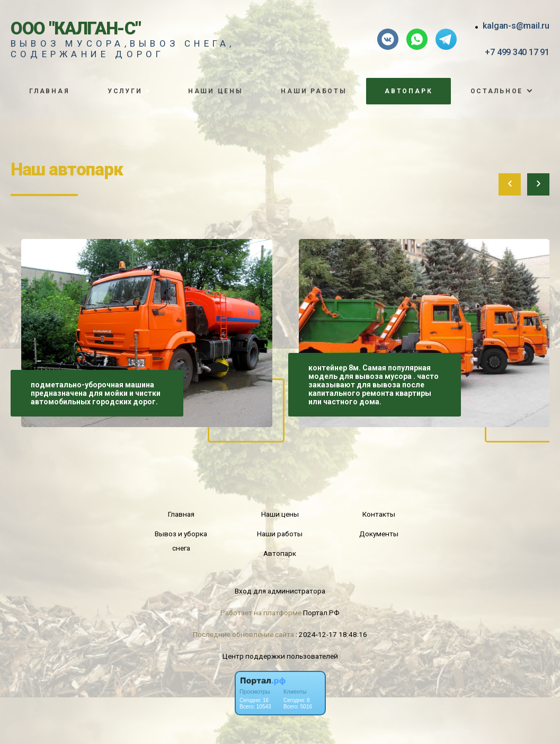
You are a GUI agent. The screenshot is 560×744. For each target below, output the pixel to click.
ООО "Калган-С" (76, 28)
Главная (49, 91)
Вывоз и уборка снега (181, 541)
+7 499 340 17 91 (517, 52)
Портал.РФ (321, 613)
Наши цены (216, 91)
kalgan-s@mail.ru (516, 26)
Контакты (379, 514)
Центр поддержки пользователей (280, 656)
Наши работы (314, 91)
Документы (379, 534)
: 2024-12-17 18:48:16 (331, 634)
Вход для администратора (280, 591)
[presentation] (510, 184)
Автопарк (408, 91)
